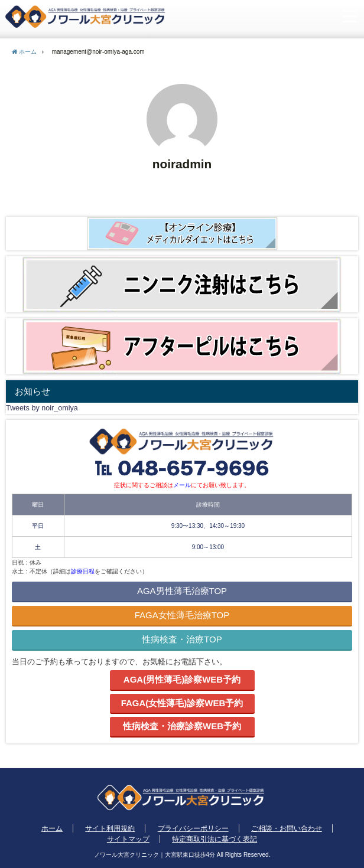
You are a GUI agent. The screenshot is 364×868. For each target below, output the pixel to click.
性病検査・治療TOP (182, 639)
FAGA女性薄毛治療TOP (182, 615)
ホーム (52, 828)
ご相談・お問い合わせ (287, 828)
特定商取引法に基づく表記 (214, 839)
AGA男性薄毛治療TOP (182, 591)
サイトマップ (128, 839)
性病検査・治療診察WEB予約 (182, 726)
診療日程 (83, 571)
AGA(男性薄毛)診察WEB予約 (182, 679)
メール (182, 485)
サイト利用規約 (110, 828)
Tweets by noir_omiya (42, 408)
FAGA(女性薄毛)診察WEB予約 (182, 703)
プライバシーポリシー (193, 828)
